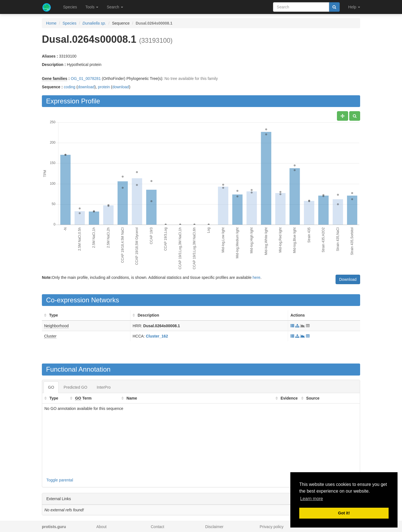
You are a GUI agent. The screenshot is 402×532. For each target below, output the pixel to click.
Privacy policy (272, 527)
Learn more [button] (312, 499)
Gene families (55, 79)
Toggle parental (60, 480)
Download (348, 279)
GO (51, 387)
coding (70, 87)
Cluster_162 (157, 336)
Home (51, 23)
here (257, 277)
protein (104, 87)
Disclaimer (214, 527)
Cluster (50, 336)
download (86, 87)
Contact (157, 527)
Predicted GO (76, 387)
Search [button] (115, 7)
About (101, 527)
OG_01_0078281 (86, 79)
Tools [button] (92, 7)
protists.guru (54, 527)
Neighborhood (56, 326)
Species (70, 7)
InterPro (104, 387)
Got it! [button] (344, 513)
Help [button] (354, 7)
